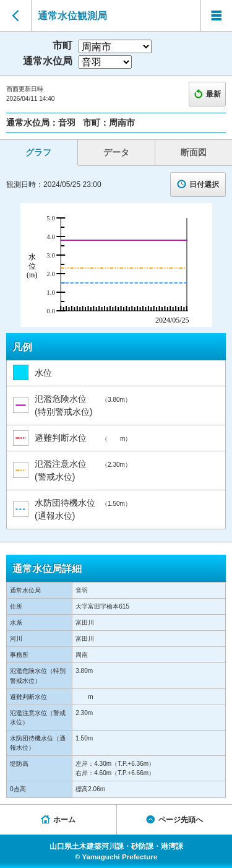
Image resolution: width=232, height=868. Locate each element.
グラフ (38, 152)
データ (116, 152)
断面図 (194, 152)
